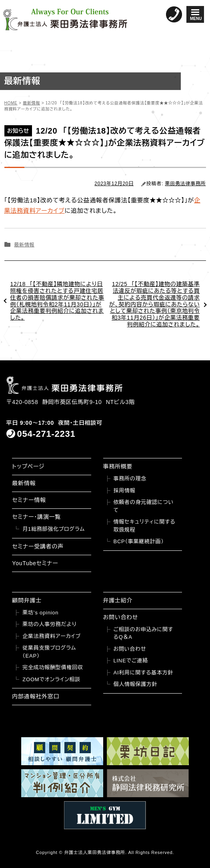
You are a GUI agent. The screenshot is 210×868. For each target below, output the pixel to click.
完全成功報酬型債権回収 (53, 667)
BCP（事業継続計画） (139, 541)
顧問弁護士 (27, 600)
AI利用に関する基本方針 (144, 673)
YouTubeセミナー (35, 563)
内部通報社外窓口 (36, 696)
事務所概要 (118, 466)
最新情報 (24, 245)
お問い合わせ (121, 617)
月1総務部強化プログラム (54, 529)
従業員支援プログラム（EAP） (49, 652)
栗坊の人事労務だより (49, 624)
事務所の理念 (130, 479)
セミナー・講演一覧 (36, 517)
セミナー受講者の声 (38, 546)
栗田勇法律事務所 (186, 184)
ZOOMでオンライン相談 (51, 679)
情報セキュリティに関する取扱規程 (145, 526)
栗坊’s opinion (40, 613)
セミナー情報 (29, 500)
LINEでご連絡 (131, 661)
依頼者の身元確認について (144, 506)
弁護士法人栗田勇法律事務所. (95, 852)
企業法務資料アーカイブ (52, 636)
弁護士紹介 (118, 600)
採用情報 (125, 491)
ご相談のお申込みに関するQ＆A (143, 633)
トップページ (28, 466)
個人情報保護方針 (136, 684)
